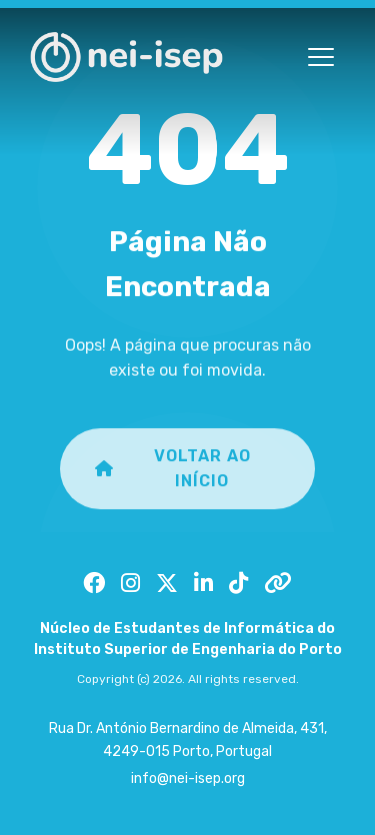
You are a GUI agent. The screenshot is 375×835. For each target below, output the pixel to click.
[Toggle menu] (321, 57)
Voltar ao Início (172, 479)
